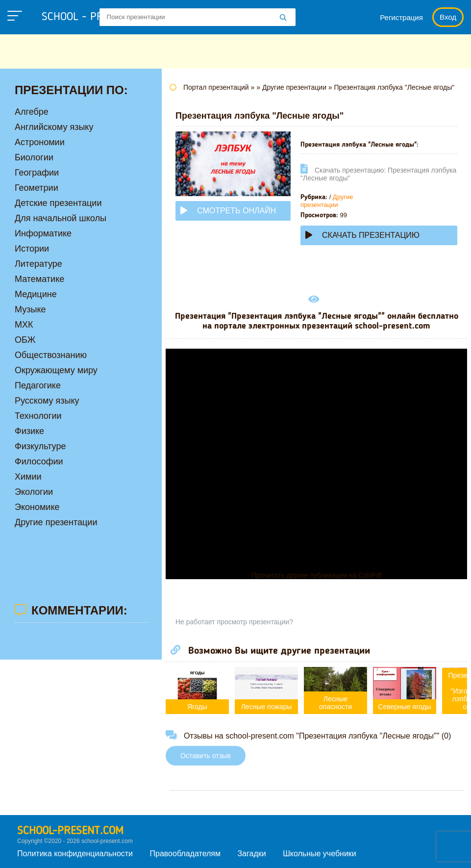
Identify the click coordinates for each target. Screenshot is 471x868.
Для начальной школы (61, 218)
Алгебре (32, 112)
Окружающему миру (56, 370)
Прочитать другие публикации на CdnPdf (316, 575)
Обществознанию (51, 355)
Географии (37, 173)
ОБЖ (25, 340)
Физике (29, 431)
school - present (96, 17)
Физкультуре (40, 446)
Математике (39, 279)
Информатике (43, 233)
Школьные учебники (320, 854)
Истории (32, 249)
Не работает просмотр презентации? (234, 622)
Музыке (30, 309)
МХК (24, 325)
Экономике (37, 507)
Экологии (34, 492)
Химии (28, 477)
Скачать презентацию (362, 235)
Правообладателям (186, 854)
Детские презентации (58, 203)
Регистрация (401, 17)
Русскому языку (47, 401)
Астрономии (40, 142)
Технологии (38, 416)
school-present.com (70, 831)
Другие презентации (327, 201)
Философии (39, 461)
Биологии (34, 157)
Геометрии (37, 188)
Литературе (38, 264)
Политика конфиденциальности (75, 854)
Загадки (251, 854)
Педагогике (38, 385)
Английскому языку (54, 127)
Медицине (36, 294)
